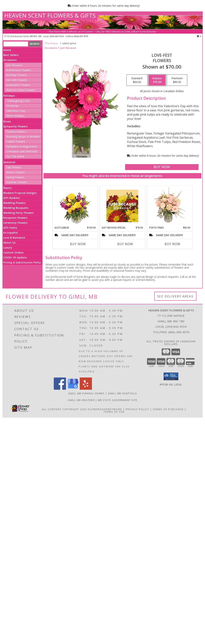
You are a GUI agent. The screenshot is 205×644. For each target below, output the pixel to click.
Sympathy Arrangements (22, 146)
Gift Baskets (12, 198)
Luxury (8, 247)
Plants (7, 188)
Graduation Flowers (18, 85)
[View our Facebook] (60, 389)
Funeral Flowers (16, 132)
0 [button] (199, 36)
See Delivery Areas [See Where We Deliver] (175, 296)
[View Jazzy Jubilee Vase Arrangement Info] (75, 206)
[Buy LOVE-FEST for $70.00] (162, 167)
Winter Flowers (16, 172)
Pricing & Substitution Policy (22, 262)
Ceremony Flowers (15, 223)
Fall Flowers (14, 167)
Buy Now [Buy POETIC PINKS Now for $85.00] (172, 244)
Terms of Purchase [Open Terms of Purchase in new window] (168, 409)
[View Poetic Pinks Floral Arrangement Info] (170, 206)
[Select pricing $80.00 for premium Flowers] (177, 80)
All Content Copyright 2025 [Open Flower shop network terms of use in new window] (64, 409)
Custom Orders (13, 252)
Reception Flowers (15, 218)
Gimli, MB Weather (81, 400)
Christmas (12, 106)
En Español (10, 233)
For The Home (15, 156)
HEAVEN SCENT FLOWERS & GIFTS (50, 15)
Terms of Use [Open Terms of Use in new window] (114, 412)
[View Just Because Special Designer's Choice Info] (122, 206)
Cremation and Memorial (22, 151)
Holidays (9, 96)
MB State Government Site (118, 400)
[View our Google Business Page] (73, 389)
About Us (9, 243)
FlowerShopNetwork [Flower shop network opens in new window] (105, 409)
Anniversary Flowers (19, 70)
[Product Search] (16, 44)
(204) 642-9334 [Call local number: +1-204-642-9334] (57, 36)
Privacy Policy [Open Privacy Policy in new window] (137, 409)
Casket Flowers (16, 141)
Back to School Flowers (21, 90)
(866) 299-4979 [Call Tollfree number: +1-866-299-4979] (179, 332)
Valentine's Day (16, 111)
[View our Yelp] (86, 389)
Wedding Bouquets (16, 208)
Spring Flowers (15, 177)
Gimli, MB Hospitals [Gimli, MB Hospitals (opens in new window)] (123, 393)
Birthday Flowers (17, 75)
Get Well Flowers (17, 80)
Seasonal (9, 162)
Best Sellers (11, 55)
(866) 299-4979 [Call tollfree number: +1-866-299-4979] (81, 36)
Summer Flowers (17, 182)
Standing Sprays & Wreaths (23, 136)
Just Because (14, 65)
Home (7, 50)
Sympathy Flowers (15, 126)
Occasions (10, 60)
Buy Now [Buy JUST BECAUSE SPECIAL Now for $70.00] (125, 244)
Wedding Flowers (14, 203)
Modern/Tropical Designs (20, 193)
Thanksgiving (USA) (18, 101)
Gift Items (10, 228)
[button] (171, 376)
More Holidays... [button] (16, 116)
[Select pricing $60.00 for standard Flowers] (137, 80)
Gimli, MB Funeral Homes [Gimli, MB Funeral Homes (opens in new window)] (86, 393)
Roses (7, 121)
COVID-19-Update (15, 257)
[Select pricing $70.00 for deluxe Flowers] (157, 80)
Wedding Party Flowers (18, 213)
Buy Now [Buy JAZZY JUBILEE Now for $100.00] (78, 244)
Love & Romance (14, 238)
